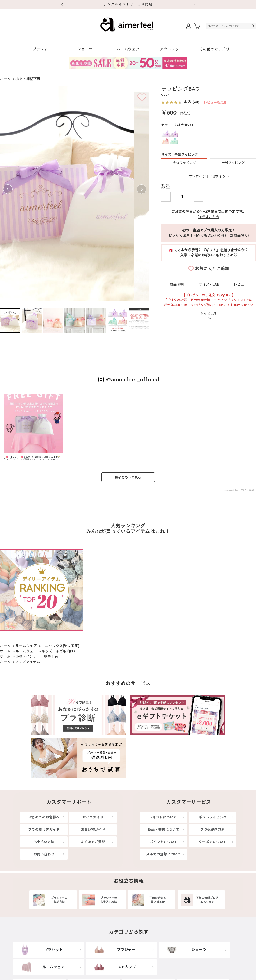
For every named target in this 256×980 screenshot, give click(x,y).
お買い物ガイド (93, 830)
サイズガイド (93, 817)
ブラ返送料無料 (213, 830)
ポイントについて (164, 842)
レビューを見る (215, 103)
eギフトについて (164, 817)
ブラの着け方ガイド (44, 830)
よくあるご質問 (93, 842)
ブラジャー (42, 49)
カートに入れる (213, 268)
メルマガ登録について (164, 854)
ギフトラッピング (213, 817)
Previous (8, 189)
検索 (253, 26)
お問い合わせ (44, 854)
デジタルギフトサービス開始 (128, 4)
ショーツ (85, 49)
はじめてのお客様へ (44, 817)
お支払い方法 (44, 842)
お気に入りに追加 (212, 283)
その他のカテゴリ (214, 49)
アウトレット (171, 49)
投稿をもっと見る (128, 477)
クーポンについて (213, 842)
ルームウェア (128, 49)
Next (194, 4)
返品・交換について (164, 830)
